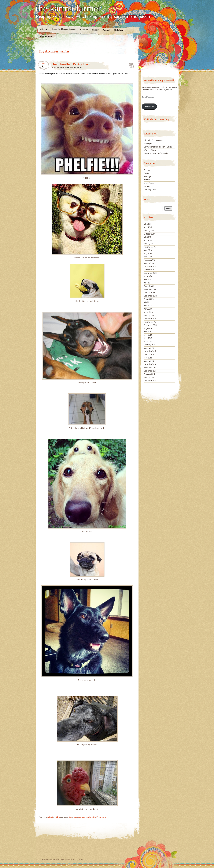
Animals (107, 30)
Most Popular (46, 36)
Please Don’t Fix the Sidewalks (156, 153)
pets (80, 817)
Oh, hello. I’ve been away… (154, 140)
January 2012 (149, 361)
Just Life (84, 30)
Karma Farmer (76, 67)
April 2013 (148, 338)
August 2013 (149, 328)
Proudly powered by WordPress (47, 859)
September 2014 (150, 296)
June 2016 (148, 250)
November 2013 (150, 322)
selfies (94, 817)
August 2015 (149, 276)
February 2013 (150, 345)
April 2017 (148, 240)
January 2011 (149, 377)
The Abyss (148, 144)
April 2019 (148, 227)
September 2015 (150, 273)
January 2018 (149, 231)
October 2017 (149, 234)
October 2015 (149, 270)
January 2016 (149, 263)
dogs (71, 817)
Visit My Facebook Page (157, 119)
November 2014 (150, 289)
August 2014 (149, 299)
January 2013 (149, 348)
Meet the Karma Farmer (64, 29)
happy (75, 817)
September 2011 (150, 371)
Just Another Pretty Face (71, 64)
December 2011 (150, 364)
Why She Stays (150, 150)
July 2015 (147, 280)
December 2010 (150, 381)
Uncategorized (150, 190)
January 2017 (149, 244)
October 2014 (149, 293)
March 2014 (149, 312)
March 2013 (149, 341)
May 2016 (148, 253)
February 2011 (149, 374)
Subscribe (149, 107)
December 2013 (150, 319)
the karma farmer (68, 8)
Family (95, 30)
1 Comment (102, 817)
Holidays (119, 30)
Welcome (44, 29)
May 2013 (148, 335)
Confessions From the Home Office (158, 147)
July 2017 (147, 237)
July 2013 (147, 332)
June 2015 (148, 283)
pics (83, 817)
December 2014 (150, 286)
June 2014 (148, 306)
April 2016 (148, 257)
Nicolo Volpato (78, 859)
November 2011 (150, 368)
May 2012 (148, 358)
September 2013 (150, 325)
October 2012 (149, 355)
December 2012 (150, 351)
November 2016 (150, 247)
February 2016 (150, 260)
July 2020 (148, 224)
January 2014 (149, 315)
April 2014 (148, 309)
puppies (88, 817)
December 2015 (150, 266)
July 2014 (147, 302)
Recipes (147, 186)
